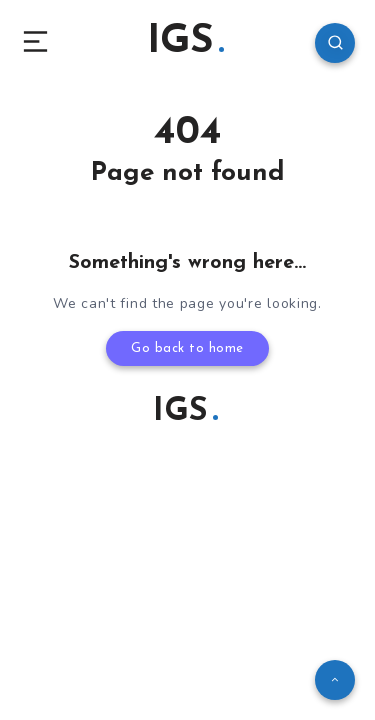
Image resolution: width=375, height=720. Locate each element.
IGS (185, 42)
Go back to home (187, 348)
